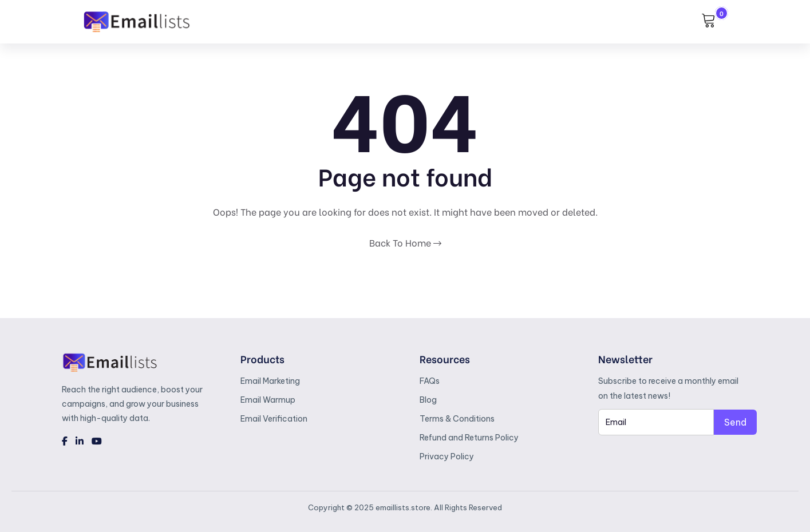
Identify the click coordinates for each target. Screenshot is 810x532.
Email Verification (274, 419)
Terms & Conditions (457, 419)
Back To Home (405, 242)
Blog (428, 400)
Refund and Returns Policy (469, 438)
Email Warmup (268, 400)
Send (735, 422)
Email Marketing (270, 381)
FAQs (430, 381)
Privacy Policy (447, 456)
